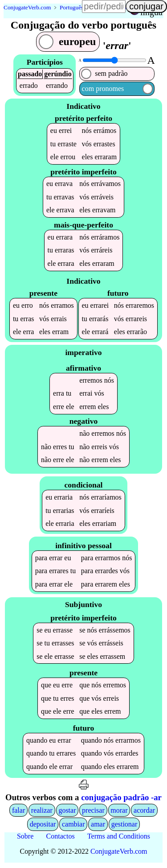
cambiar (73, 826)
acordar (144, 812)
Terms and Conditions (119, 838)
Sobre (25, 838)
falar (18, 812)
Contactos (61, 838)
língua (151, 12)
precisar (93, 812)
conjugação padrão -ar (121, 799)
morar (119, 812)
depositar (43, 826)
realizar (42, 812)
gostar (67, 812)
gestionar (124, 826)
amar (98, 826)
